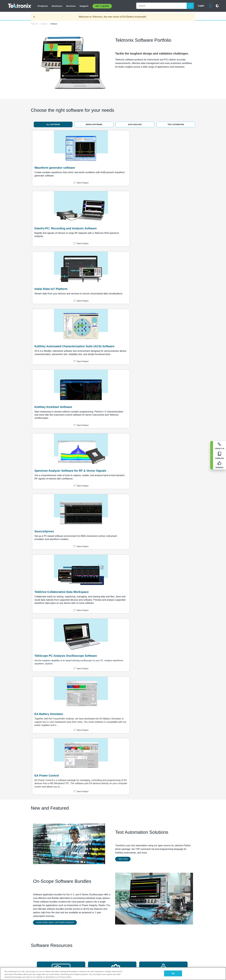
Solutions (57, 6)
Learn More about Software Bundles (55, 544)
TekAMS (45, 621)
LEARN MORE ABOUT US (54, 772)
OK (173, 973)
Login (200, 6)
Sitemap (69, 790)
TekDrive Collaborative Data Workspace (108, 312)
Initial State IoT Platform (159, 166)
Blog (115, 765)
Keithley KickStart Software (107, 234)
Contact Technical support (122, 754)
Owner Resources (122, 762)
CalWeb (147, 621)
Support (84, 6)
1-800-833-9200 (121, 746)
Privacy (80, 790)
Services (71, 6)
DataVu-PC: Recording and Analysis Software (107, 168)
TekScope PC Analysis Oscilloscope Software (158, 312)
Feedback (161, 790)
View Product (59, 191)
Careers (94, 749)
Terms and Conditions (114, 790)
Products (43, 6)
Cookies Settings (177, 790)
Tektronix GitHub (51, 692)
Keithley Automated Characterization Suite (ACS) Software (54, 238)
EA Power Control (101, 389)
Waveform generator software (55, 166)
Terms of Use (94, 790)
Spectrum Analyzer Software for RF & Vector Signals (165, 236)
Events (93, 756)
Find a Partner (149, 746)
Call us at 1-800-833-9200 (140, 790)
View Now (123, 481)
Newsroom (95, 753)
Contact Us (119, 749)
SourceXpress (44, 310)
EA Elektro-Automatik (96, 761)
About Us (94, 746)
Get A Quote (102, 6)
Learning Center (152, 692)
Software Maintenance (105, 621)
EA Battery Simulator (49, 389)
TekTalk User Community (107, 692)
